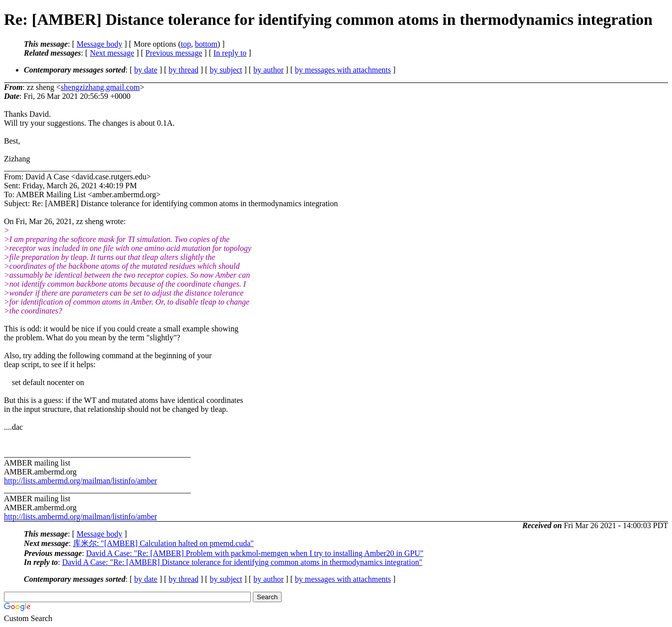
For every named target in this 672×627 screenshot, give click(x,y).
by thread (184, 70)
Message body (99, 44)
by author (268, 70)
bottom (206, 44)
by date (146, 70)
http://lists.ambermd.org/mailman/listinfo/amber (80, 481)
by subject (226, 70)
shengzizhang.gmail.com (100, 87)
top (186, 44)
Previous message (174, 53)
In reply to (230, 53)
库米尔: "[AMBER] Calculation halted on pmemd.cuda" (163, 543)
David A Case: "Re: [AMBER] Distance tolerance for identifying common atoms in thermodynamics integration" (242, 562)
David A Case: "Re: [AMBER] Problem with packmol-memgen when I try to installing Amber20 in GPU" (255, 553)
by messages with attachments (343, 70)
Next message (112, 53)
